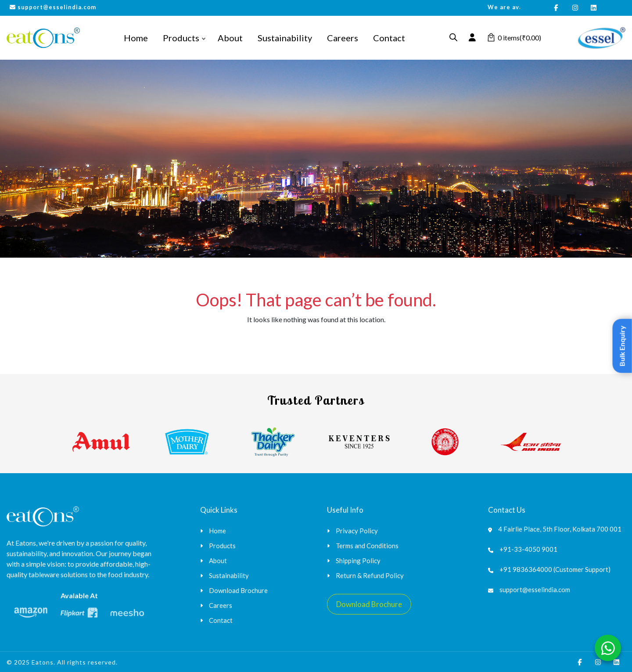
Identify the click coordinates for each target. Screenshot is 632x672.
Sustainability (285, 38)
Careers (343, 38)
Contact (389, 38)
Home (136, 38)
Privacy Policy (357, 531)
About (230, 38)
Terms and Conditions (367, 546)
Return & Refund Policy (370, 575)
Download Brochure (238, 590)
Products (181, 38)
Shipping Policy (358, 561)
